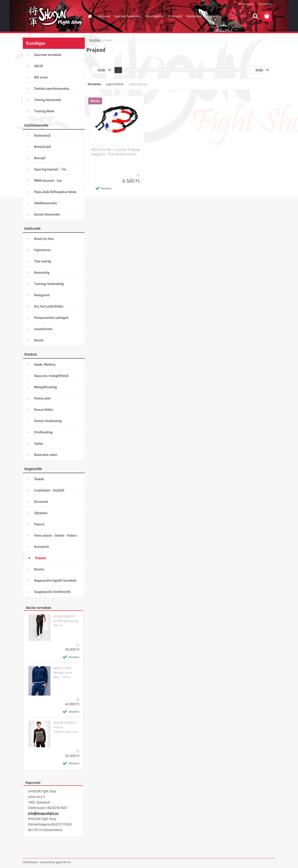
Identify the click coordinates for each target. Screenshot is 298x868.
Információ (175, 16)
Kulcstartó (42, 547)
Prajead (41, 558)
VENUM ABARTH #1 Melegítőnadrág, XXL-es (66, 621)
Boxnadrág (42, 272)
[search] (255, 16)
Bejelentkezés (246, 4)
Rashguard (42, 295)
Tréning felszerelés (48, 100)
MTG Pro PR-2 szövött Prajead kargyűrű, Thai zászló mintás (116, 152)
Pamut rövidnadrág (48, 421)
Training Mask (44, 111)
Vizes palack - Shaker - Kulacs (55, 535)
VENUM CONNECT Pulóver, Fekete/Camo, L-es (66, 727)
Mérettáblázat (154, 16)
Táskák (39, 479)
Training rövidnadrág (49, 284)
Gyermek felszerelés (128, 16)
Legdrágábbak (138, 84)
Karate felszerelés (47, 214)
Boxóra (39, 569)
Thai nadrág (43, 261)
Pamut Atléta (44, 410)
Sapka (38, 443)
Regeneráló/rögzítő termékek (55, 580)
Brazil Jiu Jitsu (44, 239)
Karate (39, 340)
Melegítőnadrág (45, 387)
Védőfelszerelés (45, 203)
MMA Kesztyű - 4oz (48, 181)
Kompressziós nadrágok (51, 318)
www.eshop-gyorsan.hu (55, 862)
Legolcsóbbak (115, 84)
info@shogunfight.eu (43, 813)
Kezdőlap (95, 40)
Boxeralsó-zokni (46, 455)
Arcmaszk (41, 502)
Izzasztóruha (43, 329)
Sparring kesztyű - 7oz (50, 169)
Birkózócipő (43, 147)
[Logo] (53, 16)
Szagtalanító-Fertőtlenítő (52, 592)
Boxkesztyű (42, 135)
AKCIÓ (39, 66)
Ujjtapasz (41, 513)
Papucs (39, 524)
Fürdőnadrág (43, 432)
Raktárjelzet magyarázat (202, 16)
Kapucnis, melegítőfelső (51, 376)
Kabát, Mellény (45, 364)
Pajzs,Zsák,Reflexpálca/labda (55, 192)
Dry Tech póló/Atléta (49, 306)
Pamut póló (42, 398)
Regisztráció (265, 4)
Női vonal (104, 16)
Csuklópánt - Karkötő (49, 490)
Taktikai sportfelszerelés (52, 89)
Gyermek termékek (48, 55)
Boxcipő (40, 158)
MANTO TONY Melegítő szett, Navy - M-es (63, 673)
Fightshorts (42, 250)
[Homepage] (90, 16)
